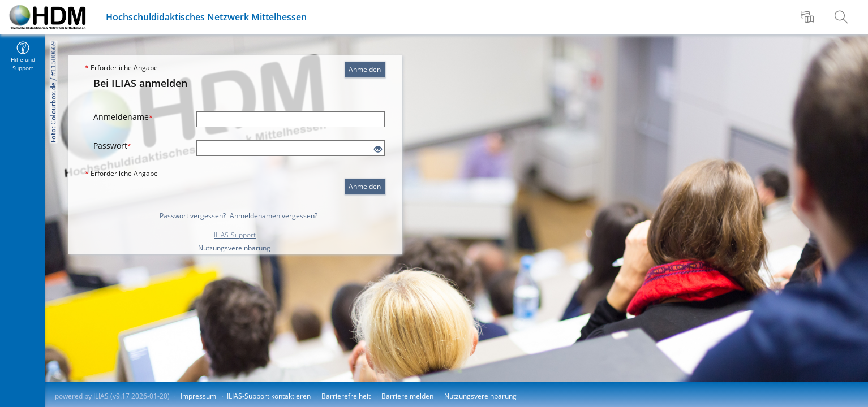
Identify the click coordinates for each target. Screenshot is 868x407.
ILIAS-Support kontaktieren (269, 396)
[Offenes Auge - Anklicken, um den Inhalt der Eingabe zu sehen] (378, 150)
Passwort (112, 146)
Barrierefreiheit (346, 396)
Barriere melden (407, 396)
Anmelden (365, 69)
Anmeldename (123, 117)
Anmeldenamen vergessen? (274, 216)
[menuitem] (809, 17)
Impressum (198, 396)
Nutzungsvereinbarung (234, 248)
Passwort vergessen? (193, 216)
